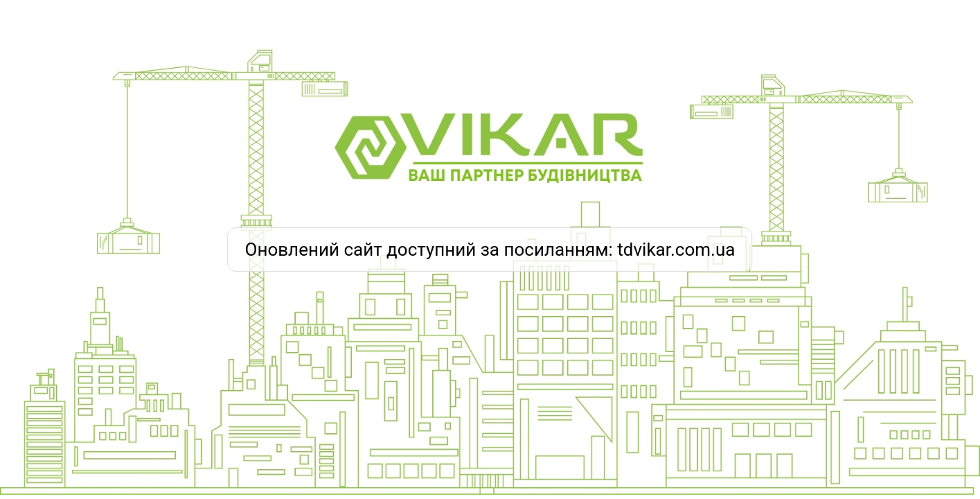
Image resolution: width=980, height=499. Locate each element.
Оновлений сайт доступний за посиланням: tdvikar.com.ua (490, 249)
